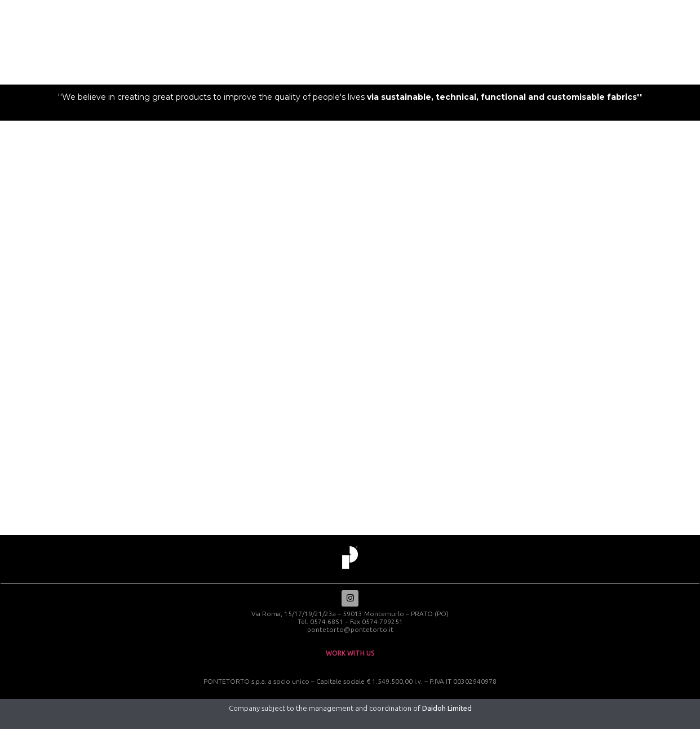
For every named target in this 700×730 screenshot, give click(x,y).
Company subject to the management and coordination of (350, 709)
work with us (350, 654)
